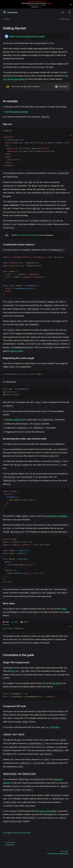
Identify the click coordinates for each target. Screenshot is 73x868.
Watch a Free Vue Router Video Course (27, 36)
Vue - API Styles (52, 727)
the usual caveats (44, 811)
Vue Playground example (16, 112)
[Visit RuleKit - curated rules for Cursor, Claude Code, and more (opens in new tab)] (36, 87)
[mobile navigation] (69, 12)
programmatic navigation (56, 516)
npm (7, 622)
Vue (46, 683)
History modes (17, 351)
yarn (16, 622)
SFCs (13, 671)
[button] (71, 5)
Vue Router (57, 683)
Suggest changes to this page (17, 833)
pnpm (26, 622)
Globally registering (14, 420)
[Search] (63, 12)
